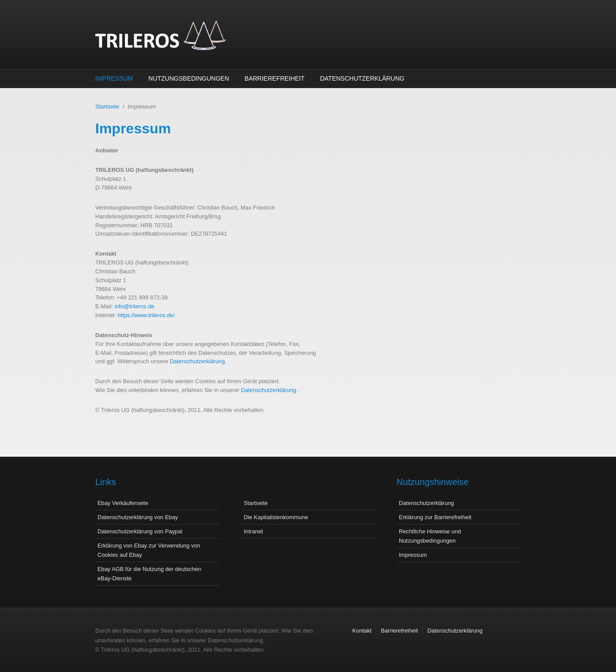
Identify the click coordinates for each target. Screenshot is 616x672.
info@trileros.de (134, 306)
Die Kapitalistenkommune (276, 517)
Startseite (107, 107)
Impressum (114, 78)
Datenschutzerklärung (362, 78)
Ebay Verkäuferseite (123, 503)
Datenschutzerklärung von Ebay (138, 517)
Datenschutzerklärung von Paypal (140, 531)
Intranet (253, 531)
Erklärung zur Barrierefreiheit (435, 517)
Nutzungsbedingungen (189, 78)
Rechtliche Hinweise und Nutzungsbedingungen (430, 536)
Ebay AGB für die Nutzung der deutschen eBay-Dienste (149, 574)
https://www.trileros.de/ (146, 315)
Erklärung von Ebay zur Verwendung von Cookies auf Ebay (149, 550)
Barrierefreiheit (275, 78)
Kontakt (362, 631)
